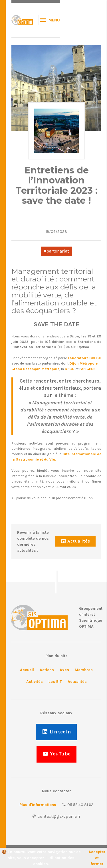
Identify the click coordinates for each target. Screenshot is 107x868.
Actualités (77, 682)
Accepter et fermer (97, 858)
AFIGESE (88, 369)
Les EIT (55, 682)
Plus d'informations (38, 805)
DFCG (70, 369)
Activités (35, 682)
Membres (84, 670)
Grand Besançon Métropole (35, 369)
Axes (64, 670)
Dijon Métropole (83, 363)
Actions (47, 670)
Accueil (27, 670)
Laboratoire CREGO (85, 358)
